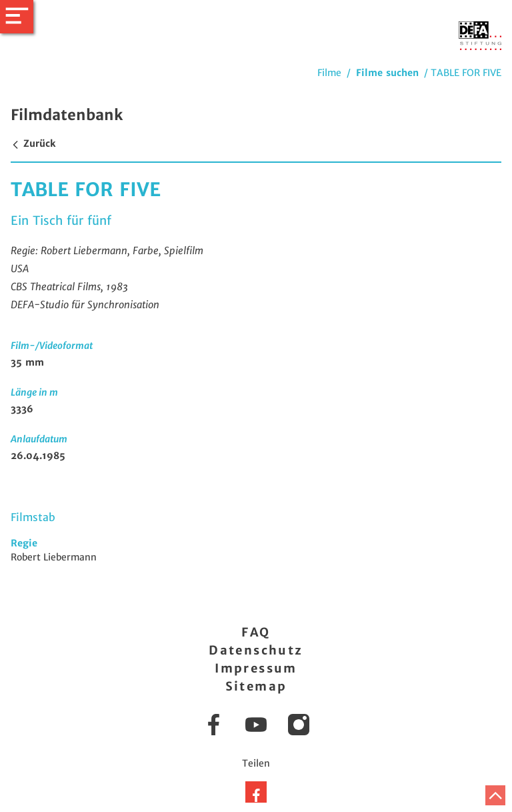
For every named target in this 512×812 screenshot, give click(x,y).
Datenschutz (256, 650)
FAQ (256, 632)
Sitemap (256, 686)
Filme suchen (387, 73)
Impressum (256, 668)
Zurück (33, 143)
